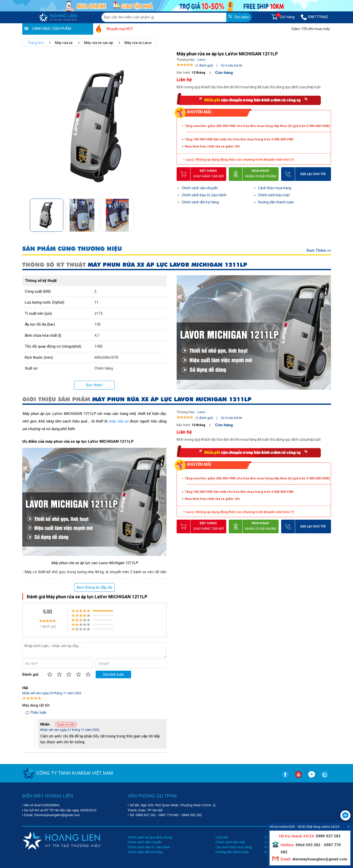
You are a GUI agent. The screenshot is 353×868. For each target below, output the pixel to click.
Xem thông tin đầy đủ (94, 587)
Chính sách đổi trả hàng (200, 202)
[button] (165, 214)
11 (96, 302)
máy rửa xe (118, 421)
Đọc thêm (94, 385)
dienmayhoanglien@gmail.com (319, 859)
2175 (98, 313)
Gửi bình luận (113, 674)
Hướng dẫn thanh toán (276, 202)
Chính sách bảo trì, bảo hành (204, 195)
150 (97, 324)
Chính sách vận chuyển (200, 188)
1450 (98, 346)
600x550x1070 (106, 357)
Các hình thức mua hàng (234, 847)
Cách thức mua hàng (275, 188)
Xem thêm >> (319, 250)
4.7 (97, 335)
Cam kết (222, 837)
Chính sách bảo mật (274, 195)
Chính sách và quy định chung (150, 837)
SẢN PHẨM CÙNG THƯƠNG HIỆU (72, 249)
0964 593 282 (192, 815)
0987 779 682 (169, 815)
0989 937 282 (146, 815)
